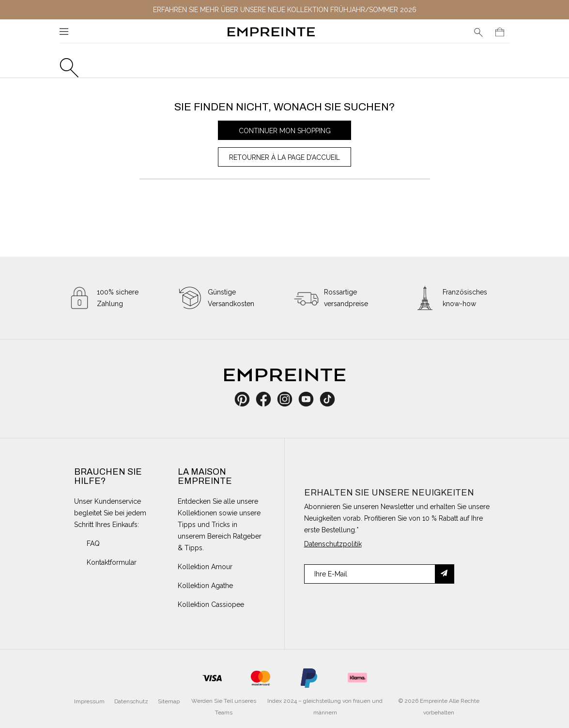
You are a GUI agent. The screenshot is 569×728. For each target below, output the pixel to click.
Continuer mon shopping (285, 131)
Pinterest (245, 399)
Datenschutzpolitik (333, 544)
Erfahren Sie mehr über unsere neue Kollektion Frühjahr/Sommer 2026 (285, 10)
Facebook (269, 399)
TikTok (327, 399)
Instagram (290, 399)
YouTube (310, 399)
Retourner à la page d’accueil (284, 157)
